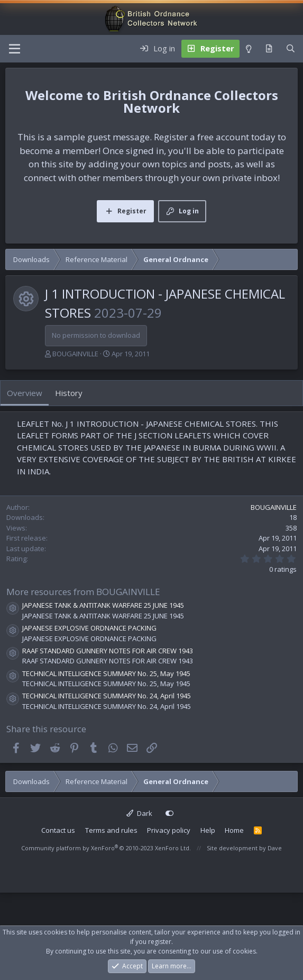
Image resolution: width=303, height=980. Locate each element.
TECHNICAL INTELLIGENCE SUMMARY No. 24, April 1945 (107, 696)
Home (234, 830)
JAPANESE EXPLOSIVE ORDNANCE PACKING (89, 628)
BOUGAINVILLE (75, 354)
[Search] (291, 49)
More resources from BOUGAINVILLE (83, 592)
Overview (25, 393)
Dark (139, 813)
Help (208, 830)
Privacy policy (169, 830)
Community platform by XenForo (106, 848)
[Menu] (15, 49)
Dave (275, 848)
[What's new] (269, 49)
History (69, 393)
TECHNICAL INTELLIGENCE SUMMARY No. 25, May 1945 (106, 673)
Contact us (58, 830)
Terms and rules (111, 830)
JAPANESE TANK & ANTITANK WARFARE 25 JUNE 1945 (103, 605)
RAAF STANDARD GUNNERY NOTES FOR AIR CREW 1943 (108, 651)
